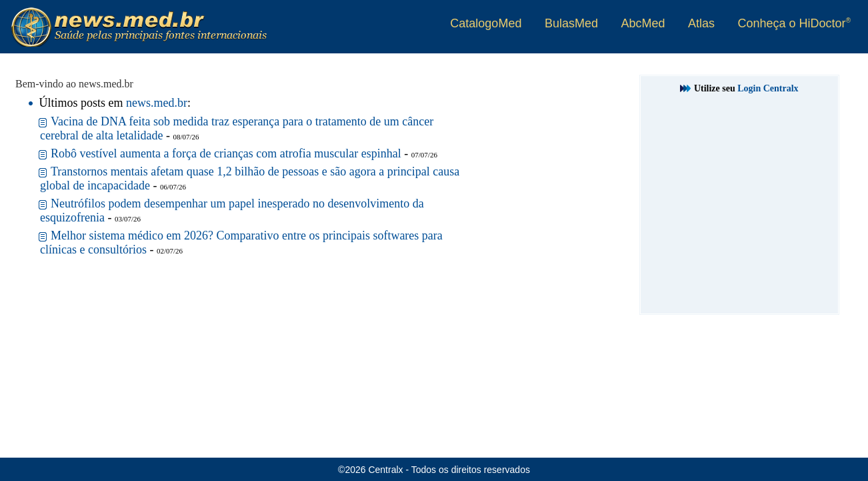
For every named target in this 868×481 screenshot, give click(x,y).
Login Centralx (768, 88)
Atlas (701, 23)
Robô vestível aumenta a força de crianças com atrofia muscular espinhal (226, 153)
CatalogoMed (486, 23)
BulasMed (571, 23)
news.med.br (157, 103)
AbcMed (643, 23)
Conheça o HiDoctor (794, 23)
